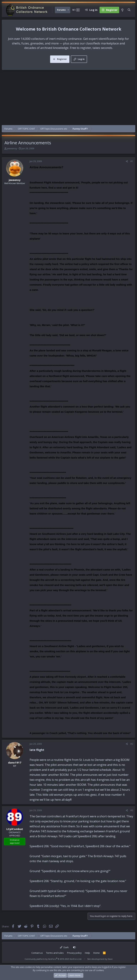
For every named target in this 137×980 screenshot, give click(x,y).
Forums (61, 10)
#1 (132, 161)
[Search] (129, 10)
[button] (68, 10)
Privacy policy (74, 953)
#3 (132, 810)
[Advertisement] (68, 98)
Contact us (37, 953)
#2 (132, 744)
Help (87, 953)
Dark (64, 947)
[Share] (127, 161)
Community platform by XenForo (53, 959)
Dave (110, 959)
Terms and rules (55, 953)
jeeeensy (12, 148)
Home (97, 953)
